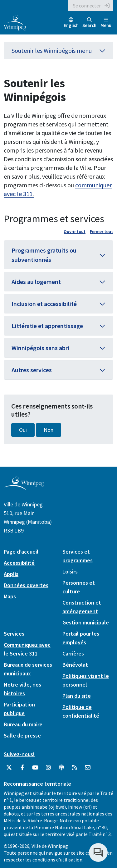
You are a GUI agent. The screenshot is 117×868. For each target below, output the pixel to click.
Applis (11, 574)
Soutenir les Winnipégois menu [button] (58, 50)
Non (49, 430)
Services (14, 634)
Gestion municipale (86, 622)
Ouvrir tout (75, 231)
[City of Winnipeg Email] (88, 768)
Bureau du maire (23, 724)
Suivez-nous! (19, 754)
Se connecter (87, 6)
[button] (58, 255)
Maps (10, 596)
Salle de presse (22, 736)
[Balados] (61, 768)
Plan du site (77, 696)
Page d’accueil (21, 552)
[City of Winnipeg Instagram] (48, 768)
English (71, 25)
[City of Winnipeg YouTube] (35, 768)
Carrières (73, 653)
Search (89, 23)
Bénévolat (75, 665)
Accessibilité (19, 563)
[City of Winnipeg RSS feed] (75, 768)
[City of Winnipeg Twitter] (9, 768)
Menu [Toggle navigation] (106, 23)
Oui (23, 430)
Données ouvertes (26, 585)
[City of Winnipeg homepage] (24, 488)
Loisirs (70, 571)
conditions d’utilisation (57, 860)
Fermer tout (101, 231)
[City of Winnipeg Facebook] (22, 768)
